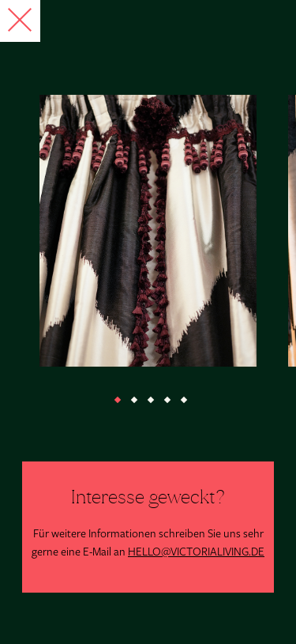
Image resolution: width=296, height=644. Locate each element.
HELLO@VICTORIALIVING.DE (196, 552)
